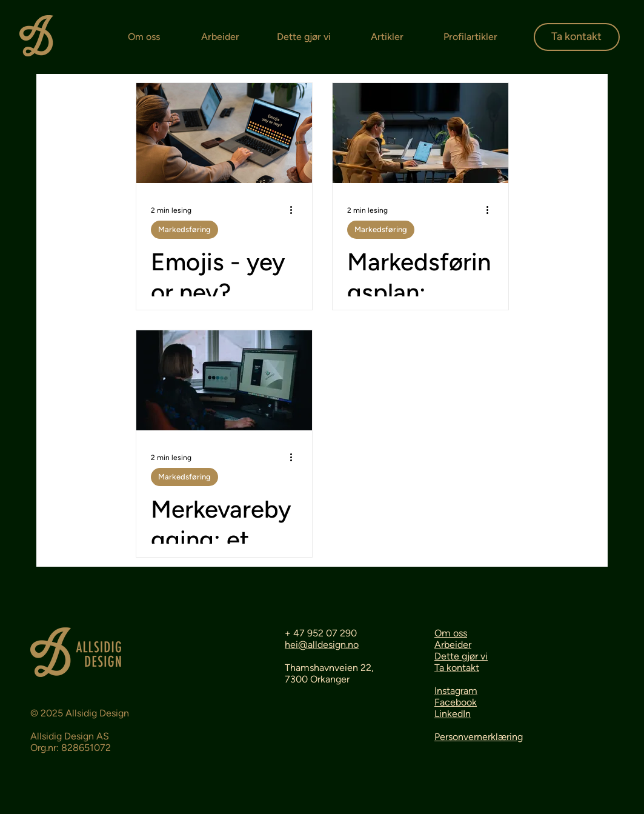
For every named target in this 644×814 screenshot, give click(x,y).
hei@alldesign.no (322, 645)
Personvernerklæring (479, 737)
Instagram (456, 691)
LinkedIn (453, 714)
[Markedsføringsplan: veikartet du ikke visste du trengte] (420, 133)
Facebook (456, 702)
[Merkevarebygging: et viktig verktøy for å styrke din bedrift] (224, 380)
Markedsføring (184, 229)
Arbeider (220, 37)
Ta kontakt (457, 668)
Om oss (144, 37)
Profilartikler (470, 37)
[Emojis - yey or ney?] (224, 133)
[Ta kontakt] (577, 37)
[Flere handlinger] (296, 210)
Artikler (387, 37)
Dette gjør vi (304, 37)
